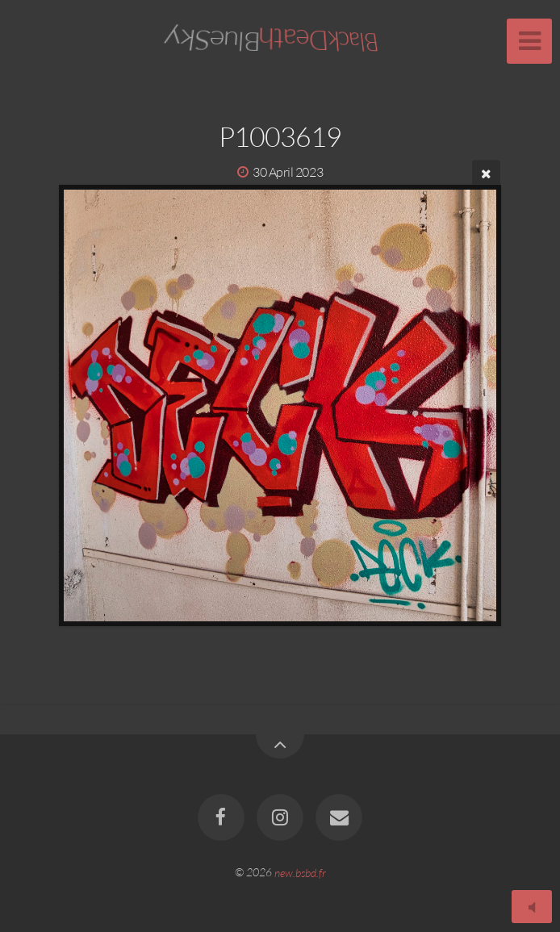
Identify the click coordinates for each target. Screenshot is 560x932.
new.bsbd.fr (300, 872)
